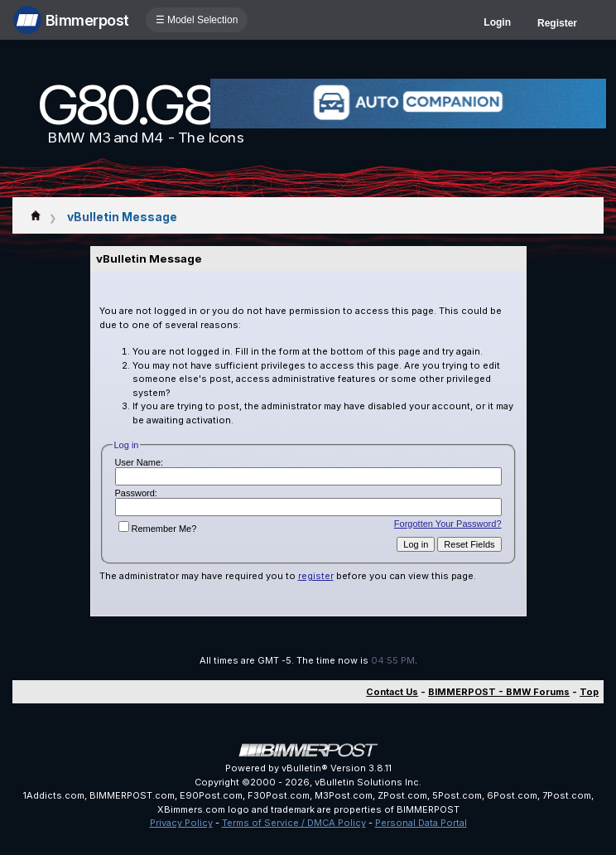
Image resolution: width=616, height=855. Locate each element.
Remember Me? (158, 529)
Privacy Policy (181, 823)
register (316, 576)
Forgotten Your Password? (448, 524)
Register (557, 23)
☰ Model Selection (197, 20)
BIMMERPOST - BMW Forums (499, 692)
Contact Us (392, 692)
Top (589, 692)
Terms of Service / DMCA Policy (294, 823)
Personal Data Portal (421, 823)
